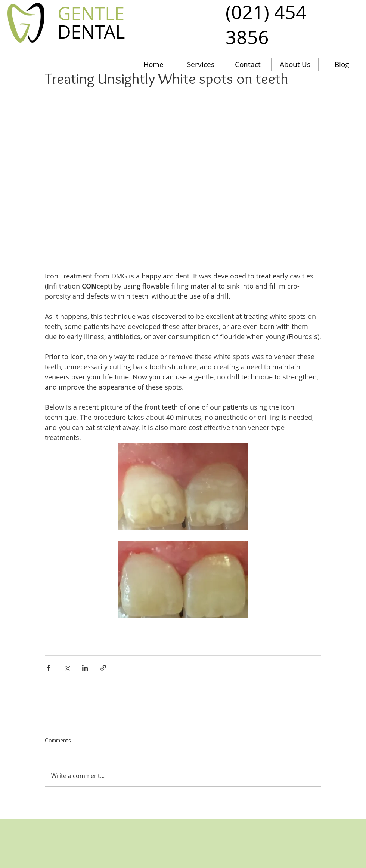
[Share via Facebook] (48, 668)
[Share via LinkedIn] (85, 668)
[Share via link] (103, 668)
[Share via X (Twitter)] (67, 668)
